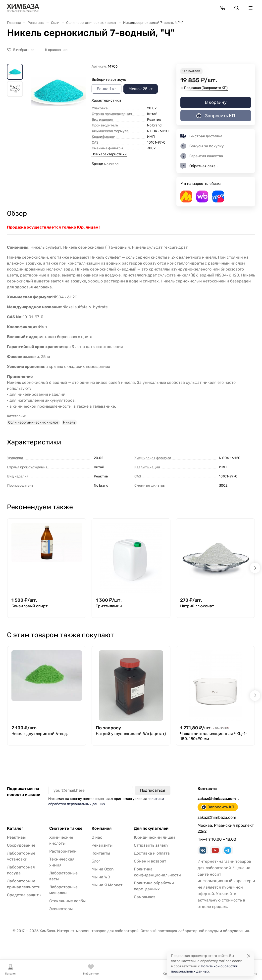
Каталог (15, 828)
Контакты (101, 853)
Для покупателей (151, 828)
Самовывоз (145, 897)
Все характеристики (109, 154)
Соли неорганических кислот (33, 422)
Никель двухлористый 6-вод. (40, 734)
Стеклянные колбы (67, 901)
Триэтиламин (109, 606)
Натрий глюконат (197, 606)
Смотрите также (66, 828)
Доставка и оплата (152, 853)
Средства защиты (24, 895)
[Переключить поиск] (237, 8)
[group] (58, 103)
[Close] (249, 956)
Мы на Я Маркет (107, 885)
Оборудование (21, 845)
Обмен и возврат (150, 861)
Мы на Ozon (103, 869)
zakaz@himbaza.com (217, 799)
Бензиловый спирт (29, 606)
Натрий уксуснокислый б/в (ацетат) (131, 734)
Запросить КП (216, 116)
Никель (69, 422)
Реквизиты (102, 845)
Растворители (63, 851)
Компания (102, 828)
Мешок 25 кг (141, 89)
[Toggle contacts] (223, 8)
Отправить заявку (151, 845)
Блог (96, 861)
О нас (97, 837)
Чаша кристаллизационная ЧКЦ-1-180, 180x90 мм (214, 736)
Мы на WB (101, 877)
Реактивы (16, 837)
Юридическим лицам (154, 837)
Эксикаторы (61, 909)
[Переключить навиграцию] (251, 8)
